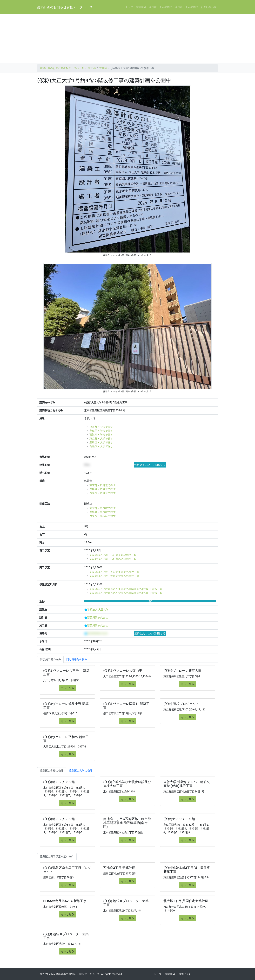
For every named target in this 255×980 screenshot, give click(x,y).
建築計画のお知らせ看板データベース (65, 7)
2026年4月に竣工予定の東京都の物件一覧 (115, 572)
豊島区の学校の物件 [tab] (52, 771)
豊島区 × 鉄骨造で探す (102, 489)
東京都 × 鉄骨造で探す (102, 485)
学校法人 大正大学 (98, 610)
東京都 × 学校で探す (101, 427)
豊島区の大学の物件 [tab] (81, 771)
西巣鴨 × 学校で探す (101, 435)
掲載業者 (141, 7)
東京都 (92, 68)
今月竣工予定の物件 (161, 7)
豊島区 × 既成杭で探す (102, 512)
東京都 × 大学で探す (101, 439)
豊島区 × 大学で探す (101, 442)
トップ (129, 7)
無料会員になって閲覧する (150, 465)
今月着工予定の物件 (187, 7)
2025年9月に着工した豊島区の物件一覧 (113, 559)
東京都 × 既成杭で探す (102, 508)
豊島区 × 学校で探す (101, 431)
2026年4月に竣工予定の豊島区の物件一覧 (115, 576)
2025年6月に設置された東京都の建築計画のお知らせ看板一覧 (126, 589)
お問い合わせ (209, 7)
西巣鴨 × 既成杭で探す (102, 516)
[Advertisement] (127, 39)
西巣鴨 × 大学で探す (101, 446)
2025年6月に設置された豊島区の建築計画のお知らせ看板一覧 (126, 593)
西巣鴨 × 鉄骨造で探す (102, 493)
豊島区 (103, 68)
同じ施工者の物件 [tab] (50, 659)
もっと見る (67, 688)
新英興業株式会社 (98, 617)
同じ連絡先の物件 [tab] (77, 659)
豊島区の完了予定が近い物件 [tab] (57, 857)
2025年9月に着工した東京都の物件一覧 (113, 555)
